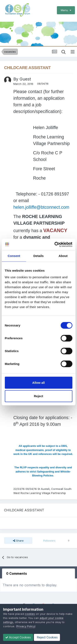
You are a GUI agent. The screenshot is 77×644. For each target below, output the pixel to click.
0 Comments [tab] (17, 573)
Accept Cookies (18, 637)
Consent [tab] (14, 256)
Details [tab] (39, 256)
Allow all (38, 382)
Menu (66, 10)
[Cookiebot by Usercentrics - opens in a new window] (55, 244)
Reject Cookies (47, 637)
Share (18, 541)
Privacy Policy (26, 626)
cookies (30, 614)
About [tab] (63, 256)
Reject (38, 396)
